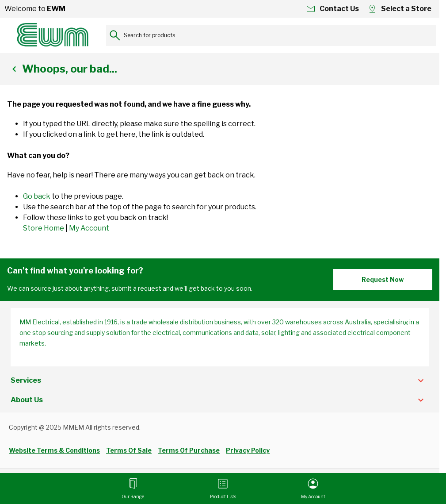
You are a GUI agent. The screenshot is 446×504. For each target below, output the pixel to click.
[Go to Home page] (53, 35)
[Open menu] (133, 489)
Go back (37, 196)
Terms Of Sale (129, 450)
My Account (89, 228)
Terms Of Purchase (189, 450)
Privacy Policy (248, 450)
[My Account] (313, 489)
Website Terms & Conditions (54, 450)
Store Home (44, 228)
